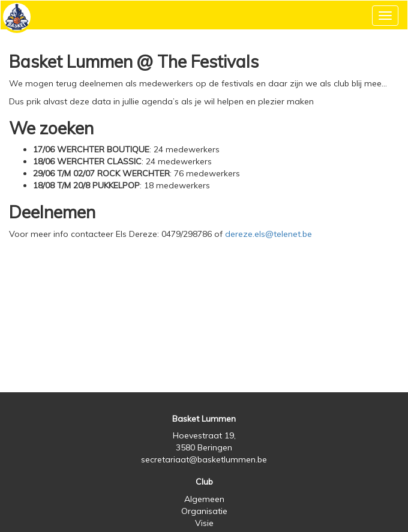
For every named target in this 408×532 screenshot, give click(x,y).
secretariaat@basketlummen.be (204, 459)
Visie (204, 523)
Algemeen (204, 499)
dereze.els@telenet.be (268, 234)
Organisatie (204, 511)
